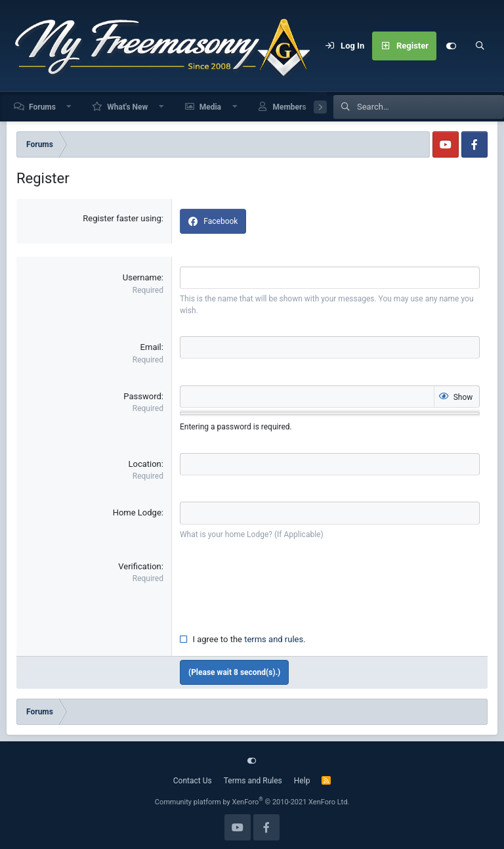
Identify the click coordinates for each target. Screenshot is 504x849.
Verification (140, 565)
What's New (127, 107)
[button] (70, 107)
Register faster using (122, 218)
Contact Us (193, 779)
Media (210, 107)
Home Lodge (137, 512)
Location (144, 463)
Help (302, 779)
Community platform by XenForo (252, 801)
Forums (42, 107)
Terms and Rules (253, 779)
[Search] (480, 46)
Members (289, 107)
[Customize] (451, 46)
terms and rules (274, 638)
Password (142, 396)
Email (151, 347)
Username (142, 277)
